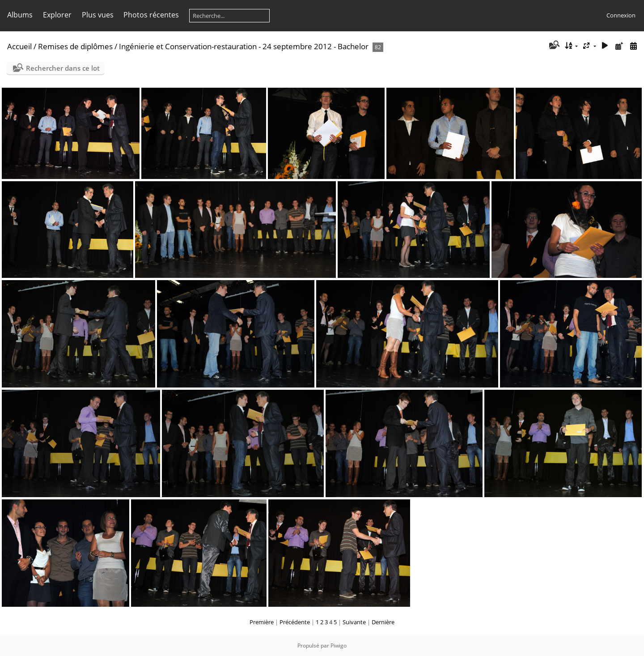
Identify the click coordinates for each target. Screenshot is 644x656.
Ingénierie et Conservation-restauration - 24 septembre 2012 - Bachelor (244, 46)
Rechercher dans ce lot (63, 68)
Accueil (19, 46)
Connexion (621, 15)
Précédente (295, 622)
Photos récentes (151, 15)
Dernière (383, 622)
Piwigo (339, 645)
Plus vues (98, 15)
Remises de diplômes (75, 46)
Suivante (354, 622)
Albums (20, 15)
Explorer (57, 15)
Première (262, 622)
